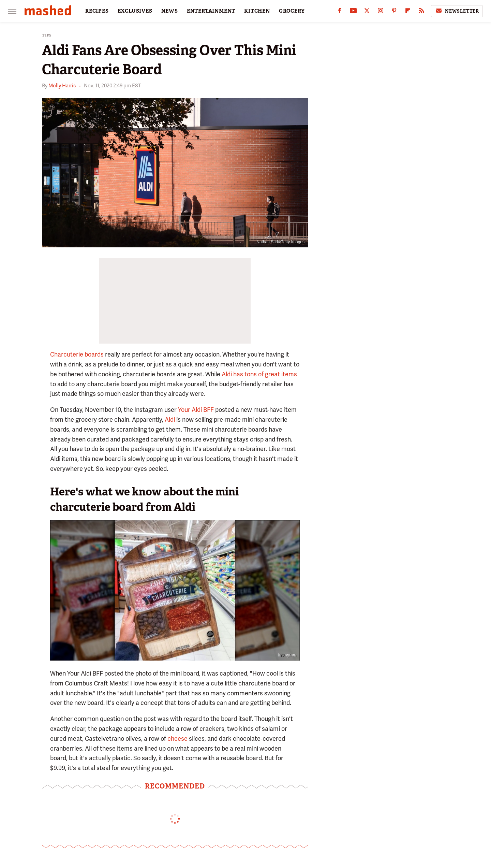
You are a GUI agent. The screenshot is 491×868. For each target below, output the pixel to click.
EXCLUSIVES (135, 11)
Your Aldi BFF (196, 410)
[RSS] (421, 12)
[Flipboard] (408, 12)
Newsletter (457, 11)
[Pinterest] (394, 12)
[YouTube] (353, 12)
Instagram (287, 655)
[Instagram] (381, 12)
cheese (177, 739)
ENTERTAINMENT (211, 11)
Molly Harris (62, 86)
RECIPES (97, 11)
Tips (47, 35)
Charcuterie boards (77, 354)
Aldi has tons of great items (259, 374)
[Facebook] (340, 12)
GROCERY (292, 11)
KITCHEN (257, 11)
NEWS (170, 11)
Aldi (170, 419)
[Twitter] (367, 12)
